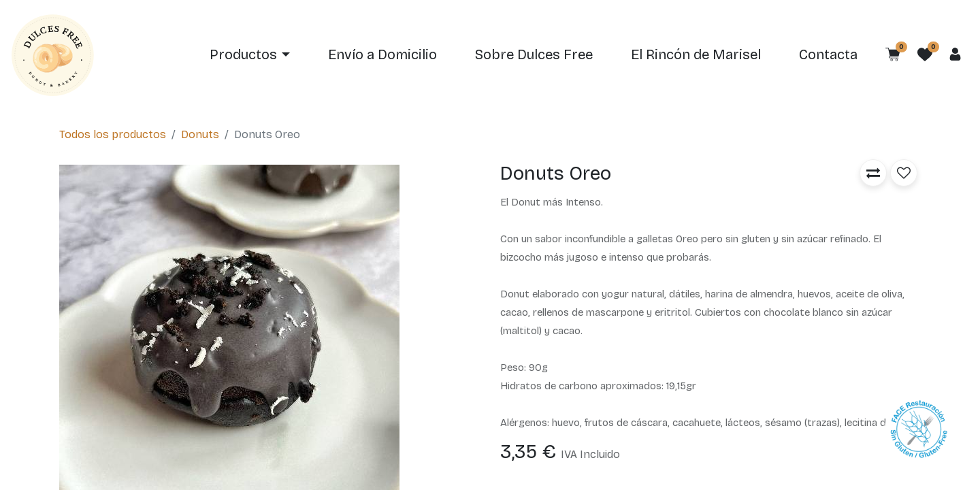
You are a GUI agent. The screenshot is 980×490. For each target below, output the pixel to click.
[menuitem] (382, 55)
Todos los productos (113, 134)
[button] (873, 173)
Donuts (200, 134)
